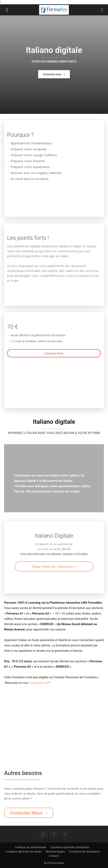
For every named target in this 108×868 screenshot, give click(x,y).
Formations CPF (40, 683)
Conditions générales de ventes (24, 852)
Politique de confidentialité (31, 847)
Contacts (54, 856)
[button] (7, 10)
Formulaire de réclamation (84, 852)
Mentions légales (55, 852)
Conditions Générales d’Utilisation (70, 847)
